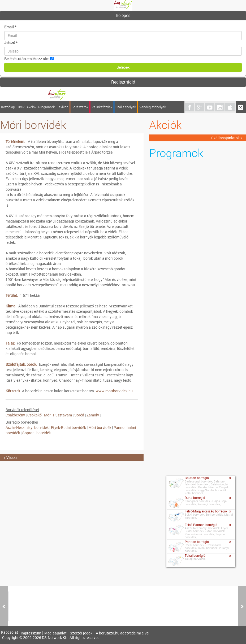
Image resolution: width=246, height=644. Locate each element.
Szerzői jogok (81, 633)
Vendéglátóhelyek (153, 107)
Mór (47, 415)
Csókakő (34, 415)
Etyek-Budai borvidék (69, 427)
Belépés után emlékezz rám (27, 59)
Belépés (123, 15)
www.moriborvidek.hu (114, 391)
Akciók (31, 107)
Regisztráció (123, 82)
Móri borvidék (100, 427)
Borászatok (80, 107)
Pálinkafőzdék (102, 107)
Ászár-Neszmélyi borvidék (27, 427)
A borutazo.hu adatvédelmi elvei (123, 633)
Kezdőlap (8, 107)
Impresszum (31, 633)
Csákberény (15, 415)
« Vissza (11, 457)
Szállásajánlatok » (227, 138)
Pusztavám (62, 415)
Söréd (79, 415)
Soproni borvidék (36, 433)
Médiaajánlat (55, 633)
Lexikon (62, 107)
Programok (46, 107)
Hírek (21, 107)
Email (10, 27)
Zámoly (93, 415)
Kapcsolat (10, 632)
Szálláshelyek (126, 107)
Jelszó (11, 43)
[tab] (123, 16)
